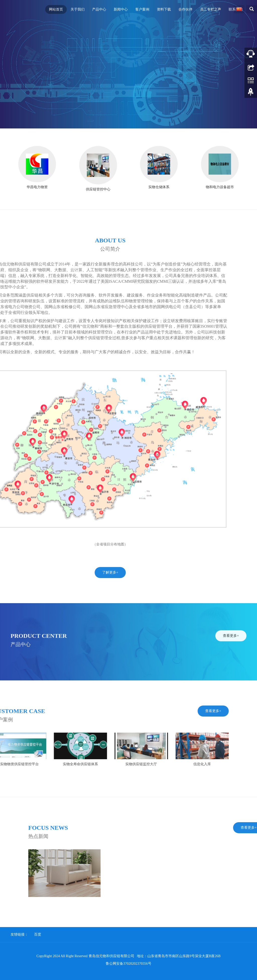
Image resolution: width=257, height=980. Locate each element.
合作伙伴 (185, 9)
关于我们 (78, 9)
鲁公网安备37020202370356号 (128, 964)
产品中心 (99, 9)
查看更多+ (231, 660)
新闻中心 (121, 9)
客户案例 (142, 9)
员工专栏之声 (211, 9)
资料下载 (164, 9)
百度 (38, 934)
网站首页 (56, 9)
